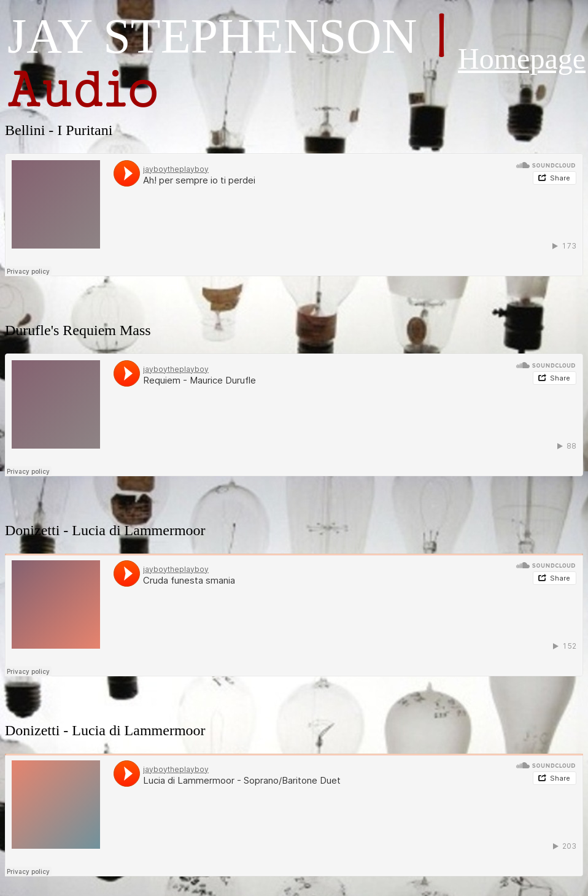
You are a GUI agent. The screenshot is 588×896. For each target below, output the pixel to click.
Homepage (522, 59)
